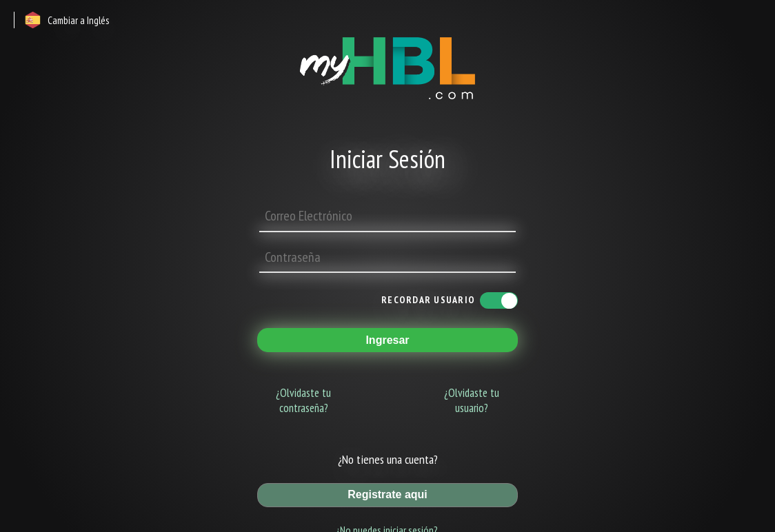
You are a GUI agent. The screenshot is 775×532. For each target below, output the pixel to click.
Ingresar (387, 340)
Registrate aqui (387, 494)
